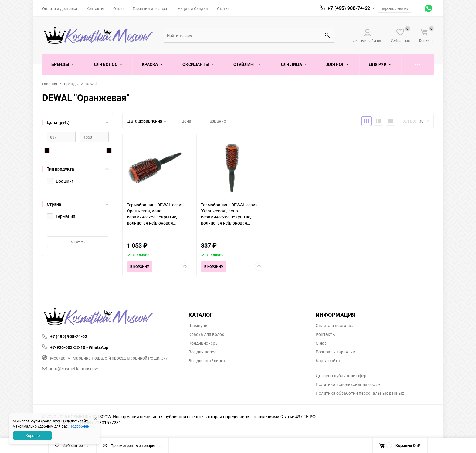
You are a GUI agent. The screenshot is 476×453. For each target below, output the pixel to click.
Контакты (95, 8)
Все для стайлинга (207, 361)
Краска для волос (206, 334)
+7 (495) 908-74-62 (349, 8)
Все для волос (202, 352)
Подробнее (79, 426)
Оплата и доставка (60, 8)
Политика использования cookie (348, 384)
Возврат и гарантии (335, 352)
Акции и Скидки (193, 8)
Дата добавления (147, 121)
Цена (186, 121)
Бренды (71, 84)
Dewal (91, 84)
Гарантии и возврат (151, 8)
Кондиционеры (204, 343)
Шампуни (198, 326)
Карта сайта (328, 361)
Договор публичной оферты (344, 376)
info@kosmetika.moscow (70, 368)
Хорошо (33, 435)
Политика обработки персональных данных (360, 393)
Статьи (223, 8)
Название (216, 121)
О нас (118, 8)
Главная (50, 84)
